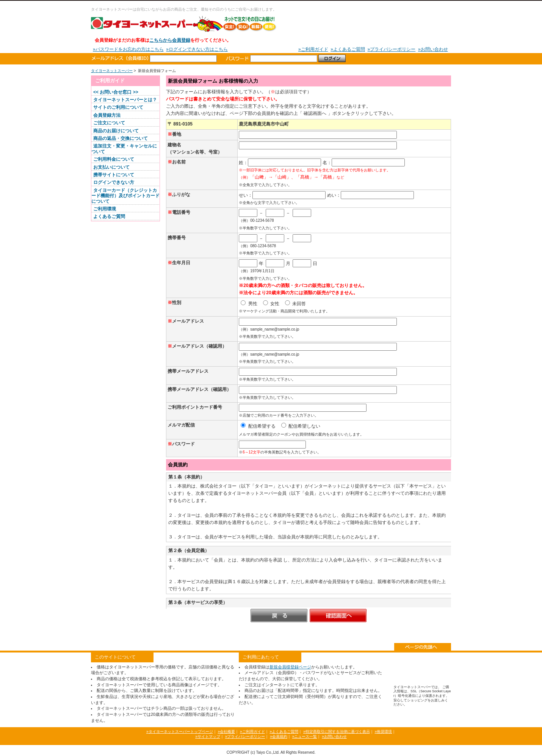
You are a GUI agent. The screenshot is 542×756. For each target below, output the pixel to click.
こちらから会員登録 (170, 40)
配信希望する (258, 426)
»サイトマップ (208, 736)
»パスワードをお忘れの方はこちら (128, 49)
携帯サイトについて (114, 175)
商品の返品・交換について (121, 138)
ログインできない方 (114, 182)
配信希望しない (301, 426)
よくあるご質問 (109, 216)
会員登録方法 (107, 115)
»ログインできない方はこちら (197, 49)
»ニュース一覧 (305, 736)
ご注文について (109, 123)
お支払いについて (111, 167)
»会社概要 (226, 732)
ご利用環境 (105, 209)
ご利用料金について (114, 159)
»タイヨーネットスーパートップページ (180, 732)
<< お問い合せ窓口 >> (116, 92)
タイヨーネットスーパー (184, 24)
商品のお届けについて (116, 131)
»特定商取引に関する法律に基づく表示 (337, 732)
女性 (271, 304)
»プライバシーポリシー (392, 49)
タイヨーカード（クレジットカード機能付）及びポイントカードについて (125, 196)
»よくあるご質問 (348, 49)
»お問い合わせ (433, 49)
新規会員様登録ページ (290, 667)
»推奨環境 (383, 732)
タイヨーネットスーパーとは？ (125, 100)
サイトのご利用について (118, 107)
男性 (249, 304)
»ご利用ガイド (313, 49)
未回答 (295, 304)
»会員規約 (279, 736)
